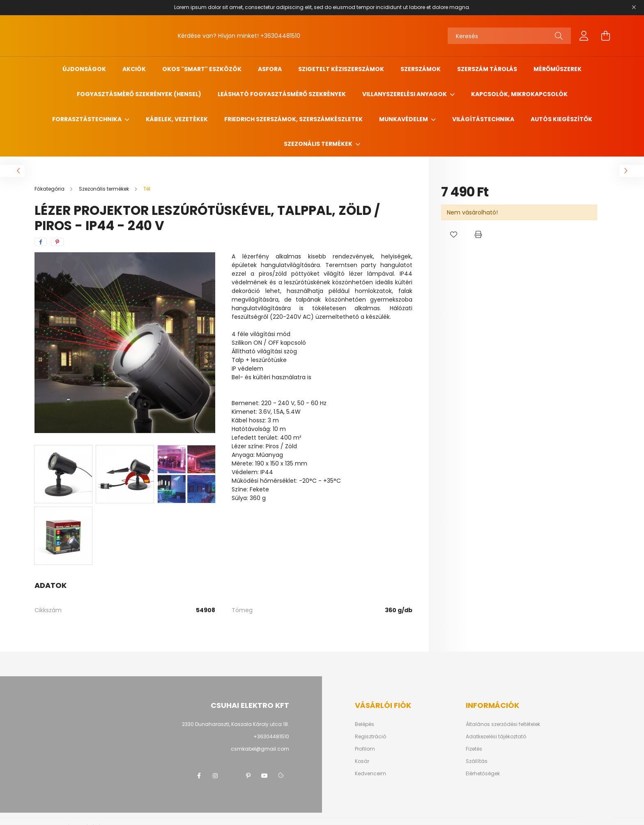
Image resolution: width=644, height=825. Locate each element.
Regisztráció (370, 737)
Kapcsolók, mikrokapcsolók (519, 94)
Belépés (365, 724)
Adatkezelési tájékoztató (496, 737)
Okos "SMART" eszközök (202, 69)
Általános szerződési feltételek (503, 724)
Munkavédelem (404, 119)
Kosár (362, 761)
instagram (215, 776)
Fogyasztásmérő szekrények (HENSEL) (139, 94)
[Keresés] (509, 36)
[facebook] (41, 242)
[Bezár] (634, 7)
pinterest (248, 776)
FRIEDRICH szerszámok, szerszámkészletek (293, 119)
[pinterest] (57, 242)
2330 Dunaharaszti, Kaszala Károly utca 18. (236, 724)
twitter (232, 776)
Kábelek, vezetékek (177, 119)
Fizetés (474, 749)
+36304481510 (280, 36)
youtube (264, 776)
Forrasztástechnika (87, 119)
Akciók (134, 69)
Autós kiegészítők (561, 119)
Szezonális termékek (319, 144)
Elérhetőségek (483, 774)
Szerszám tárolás (487, 69)
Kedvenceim (370, 774)
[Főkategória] (50, 189)
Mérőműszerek (558, 69)
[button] (453, 235)
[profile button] (584, 36)
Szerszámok (421, 69)
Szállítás (477, 761)
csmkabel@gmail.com (260, 749)
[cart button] (605, 36)
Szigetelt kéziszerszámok (341, 69)
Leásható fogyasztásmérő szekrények (282, 94)
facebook (199, 776)
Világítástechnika (483, 119)
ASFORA (270, 69)
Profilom (365, 749)
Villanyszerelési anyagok (405, 94)
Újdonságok (84, 69)
